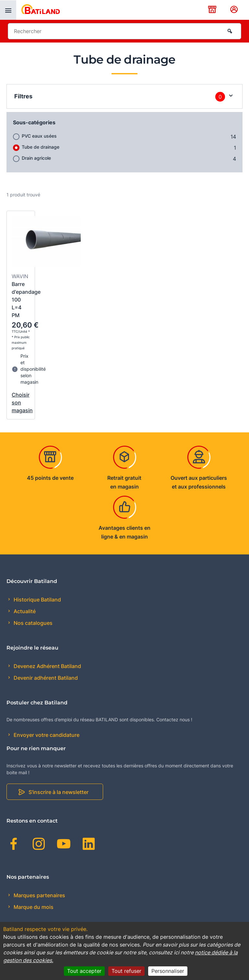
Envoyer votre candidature (46, 735)
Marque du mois (33, 907)
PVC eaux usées (39, 136)
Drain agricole (36, 158)
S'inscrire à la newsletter (59, 792)
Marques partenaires (39, 895)
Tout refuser (126, 971)
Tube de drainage (41, 147)
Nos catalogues (32, 623)
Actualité (24, 611)
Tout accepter (84, 971)
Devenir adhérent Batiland (45, 678)
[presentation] (8, 10)
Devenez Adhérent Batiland (47, 666)
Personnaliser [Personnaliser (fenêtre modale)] (168, 971)
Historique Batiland (37, 600)
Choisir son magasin (21, 403)
